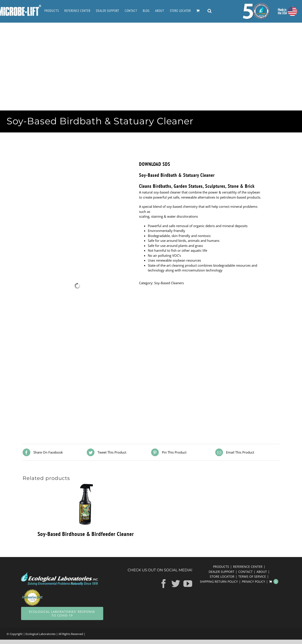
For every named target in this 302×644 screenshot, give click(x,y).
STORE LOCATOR (222, 576)
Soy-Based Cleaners (169, 283)
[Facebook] (164, 584)
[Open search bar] (210, 11)
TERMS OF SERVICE (252, 576)
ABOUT (262, 572)
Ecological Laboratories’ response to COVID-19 (62, 613)
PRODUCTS (221, 567)
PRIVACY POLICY (253, 582)
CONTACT (245, 572)
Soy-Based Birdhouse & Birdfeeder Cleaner (86, 534)
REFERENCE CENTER (248, 567)
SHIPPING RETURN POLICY (219, 582)
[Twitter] (176, 584)
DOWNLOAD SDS (155, 164)
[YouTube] (188, 584)
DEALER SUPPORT (222, 572)
